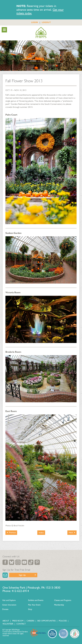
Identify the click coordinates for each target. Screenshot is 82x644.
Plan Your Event (34, 605)
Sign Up (22, 575)
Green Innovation (9, 605)
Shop (30, 609)
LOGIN (35, 22)
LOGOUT (46, 22)
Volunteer (8, 624)
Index (41, 533)
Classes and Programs (63, 600)
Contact (21, 624)
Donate (5, 609)
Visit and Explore (9, 600)
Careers (30, 621)
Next (71, 533)
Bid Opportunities (46, 621)
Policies (63, 621)
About (6, 621)
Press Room (18, 621)
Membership (59, 605)
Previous (12, 533)
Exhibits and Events (36, 600)
